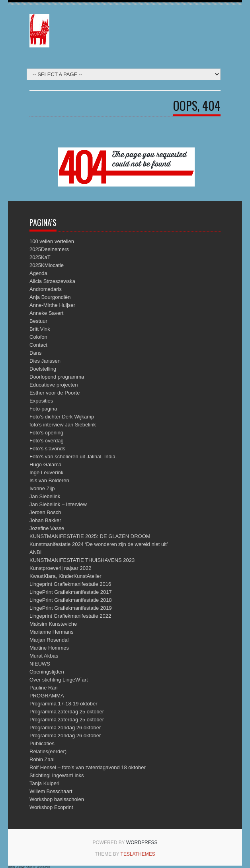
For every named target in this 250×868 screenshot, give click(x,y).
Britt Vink (40, 329)
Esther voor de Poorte (55, 393)
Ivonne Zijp (42, 488)
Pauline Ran (44, 688)
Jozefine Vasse (47, 528)
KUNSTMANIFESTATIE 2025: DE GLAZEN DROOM (90, 536)
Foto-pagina (43, 409)
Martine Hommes (49, 648)
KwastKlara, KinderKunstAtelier (65, 576)
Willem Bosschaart (51, 791)
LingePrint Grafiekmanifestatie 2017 (71, 592)
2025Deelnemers (49, 249)
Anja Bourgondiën (50, 297)
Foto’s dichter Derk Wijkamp (62, 417)
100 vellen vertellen (52, 241)
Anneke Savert (46, 313)
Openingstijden (47, 672)
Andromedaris (46, 289)
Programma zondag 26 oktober (65, 728)
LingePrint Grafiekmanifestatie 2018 (71, 600)
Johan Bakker (45, 520)
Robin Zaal (42, 759)
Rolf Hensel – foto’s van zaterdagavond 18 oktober (88, 767)
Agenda (38, 273)
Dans (35, 353)
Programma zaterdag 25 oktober (67, 712)
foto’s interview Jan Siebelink (63, 425)
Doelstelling (43, 369)
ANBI (35, 552)
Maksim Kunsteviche (53, 624)
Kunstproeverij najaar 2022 (60, 568)
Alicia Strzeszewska (52, 281)
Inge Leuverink (46, 472)
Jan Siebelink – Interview (58, 504)
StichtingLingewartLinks (57, 775)
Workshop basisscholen (57, 799)
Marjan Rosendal (49, 640)
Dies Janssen (45, 361)
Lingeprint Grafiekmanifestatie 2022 (70, 616)
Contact (38, 345)
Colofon (38, 337)
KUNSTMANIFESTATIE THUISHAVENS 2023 (82, 560)
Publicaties (42, 743)
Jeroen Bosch (45, 512)
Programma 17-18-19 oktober (63, 704)
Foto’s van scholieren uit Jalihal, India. (73, 457)
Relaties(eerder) (48, 751)
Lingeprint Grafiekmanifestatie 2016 (70, 584)
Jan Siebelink (45, 496)
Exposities (41, 401)
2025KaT (40, 257)
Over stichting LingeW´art (59, 680)
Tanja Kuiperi (44, 783)
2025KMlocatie (47, 265)
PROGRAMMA (47, 696)
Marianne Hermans (52, 632)
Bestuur (38, 321)
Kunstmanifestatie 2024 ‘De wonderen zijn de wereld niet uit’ (99, 544)
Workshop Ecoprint (51, 807)
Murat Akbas (44, 656)
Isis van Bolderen (49, 480)
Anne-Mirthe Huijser (52, 305)
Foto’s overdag (47, 441)
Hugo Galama (45, 464)
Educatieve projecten (54, 385)
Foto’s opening (46, 433)
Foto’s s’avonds (47, 449)
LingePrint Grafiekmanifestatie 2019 (71, 608)
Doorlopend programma (57, 377)
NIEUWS (40, 664)
